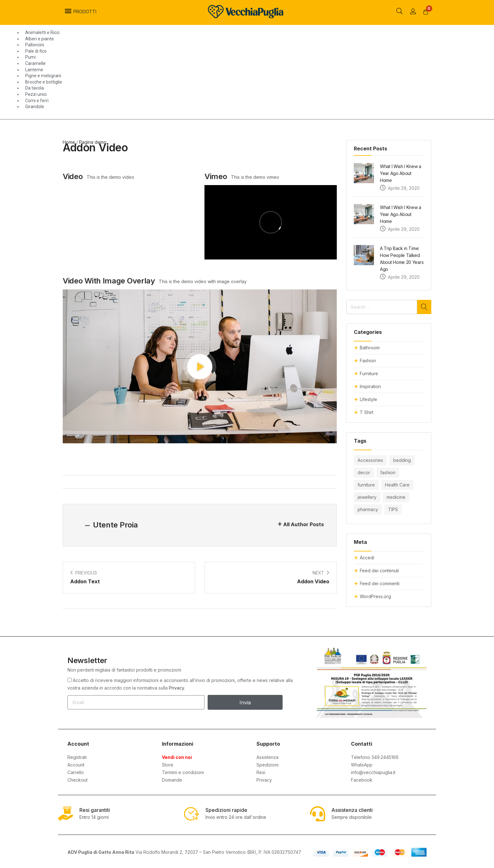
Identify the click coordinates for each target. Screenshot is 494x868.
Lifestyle (368, 399)
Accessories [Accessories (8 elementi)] (370, 460)
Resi (261, 772)
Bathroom (370, 348)
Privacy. (177, 688)
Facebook (362, 780)
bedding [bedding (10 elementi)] (402, 460)
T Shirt (367, 412)
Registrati (77, 757)
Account (76, 765)
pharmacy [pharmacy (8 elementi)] (368, 509)
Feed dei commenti (380, 583)
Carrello (76, 772)
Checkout (78, 780)
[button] (426, 12)
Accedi (367, 558)
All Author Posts (304, 524)
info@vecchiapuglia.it (373, 772)
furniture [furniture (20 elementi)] (366, 485)
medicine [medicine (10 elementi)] (396, 497)
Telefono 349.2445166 (375, 757)
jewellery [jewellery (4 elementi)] (367, 497)
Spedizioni (267, 765)
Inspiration (370, 386)
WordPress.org (375, 596)
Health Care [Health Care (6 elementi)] (397, 485)
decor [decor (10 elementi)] (364, 472)
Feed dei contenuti (379, 571)
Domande (172, 780)
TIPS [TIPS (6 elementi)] (393, 509)
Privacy (264, 780)
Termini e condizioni (183, 772)
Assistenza (267, 757)
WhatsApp (362, 765)
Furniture (369, 373)
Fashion (368, 361)
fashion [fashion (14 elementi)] (388, 472)
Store (168, 765)
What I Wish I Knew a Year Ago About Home (401, 173)
